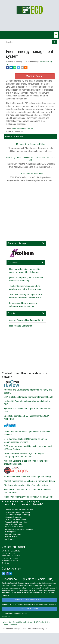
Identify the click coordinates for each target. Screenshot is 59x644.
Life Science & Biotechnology (15, 519)
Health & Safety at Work (14, 527)
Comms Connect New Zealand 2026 (26, 320)
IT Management (10, 532)
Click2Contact (35, 76)
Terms (6, 625)
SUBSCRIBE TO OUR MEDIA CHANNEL (29, 600)
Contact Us (17, 622)
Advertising (28, 622)
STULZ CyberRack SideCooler (31, 173)
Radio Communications (13, 524)
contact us (6, 617)
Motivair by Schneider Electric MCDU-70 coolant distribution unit (30, 159)
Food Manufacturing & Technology (17, 515)
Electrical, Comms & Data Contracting (19, 510)
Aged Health (9, 539)
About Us (7, 622)
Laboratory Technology (13, 517)
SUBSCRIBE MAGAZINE (29, 609)
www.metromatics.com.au (23, 128)
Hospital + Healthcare (13, 534)
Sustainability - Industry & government (19, 529)
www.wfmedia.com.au (10, 561)
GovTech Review (11, 536)
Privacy (48, 622)
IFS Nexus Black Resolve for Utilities (30, 144)
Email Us (5, 563)
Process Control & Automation (16, 522)
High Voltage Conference (21, 326)
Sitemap (13, 625)
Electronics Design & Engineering (17, 512)
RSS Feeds (39, 622)
